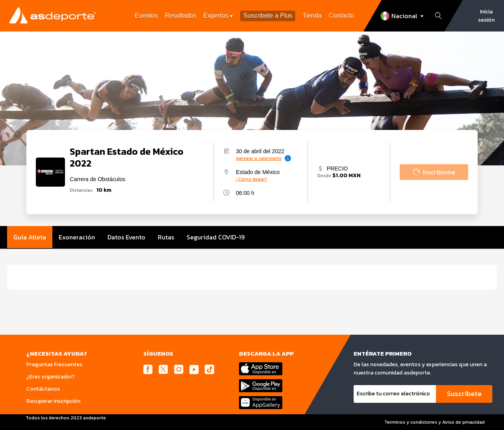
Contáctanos (43, 389)
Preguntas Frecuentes (54, 364)
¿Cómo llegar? (252, 179)
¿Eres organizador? (51, 377)
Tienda (312, 16)
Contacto (341, 16)
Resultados (181, 16)
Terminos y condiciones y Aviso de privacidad (435, 422)
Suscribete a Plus (268, 16)
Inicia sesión (486, 16)
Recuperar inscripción (53, 401)
